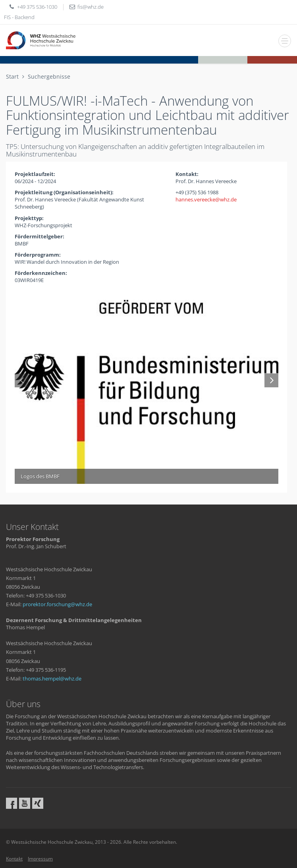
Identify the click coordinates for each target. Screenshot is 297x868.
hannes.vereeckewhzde (206, 199)
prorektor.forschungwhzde (57, 604)
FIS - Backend (19, 17)
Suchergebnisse (49, 76)
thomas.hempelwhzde (52, 679)
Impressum (40, 859)
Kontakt (14, 859)
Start (12, 76)
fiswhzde (91, 7)
